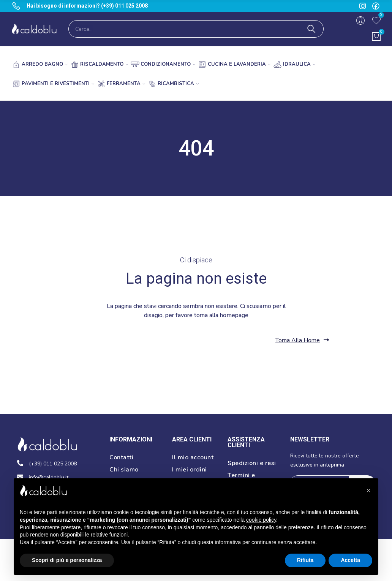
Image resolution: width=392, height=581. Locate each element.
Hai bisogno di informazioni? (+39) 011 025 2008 (87, 6)
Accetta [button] (350, 560)
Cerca (311, 29)
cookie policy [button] (261, 520)
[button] (302, 340)
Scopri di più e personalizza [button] (67, 560)
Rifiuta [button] (305, 560)
